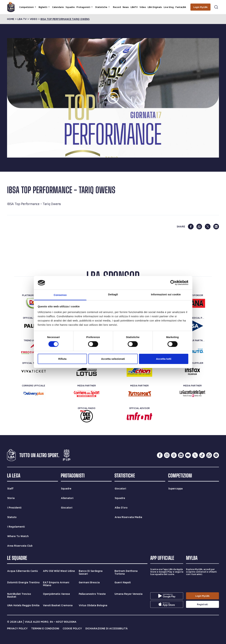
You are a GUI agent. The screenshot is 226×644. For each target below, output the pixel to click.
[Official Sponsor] (192, 303)
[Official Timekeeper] (87, 371)
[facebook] (191, 227)
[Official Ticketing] (34, 371)
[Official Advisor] (139, 416)
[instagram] (167, 455)
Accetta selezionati (113, 359)
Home (11, 19)
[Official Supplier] (192, 371)
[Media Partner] (87, 394)
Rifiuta (62, 359)
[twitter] (208, 227)
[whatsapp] (199, 227)
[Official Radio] (87, 416)
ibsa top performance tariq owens (65, 19)
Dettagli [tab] (113, 294)
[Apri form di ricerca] (216, 7)
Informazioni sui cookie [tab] (166, 294)
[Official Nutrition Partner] (139, 371)
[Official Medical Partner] (192, 326)
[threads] (174, 455)
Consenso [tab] (60, 295)
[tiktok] (202, 455)
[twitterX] (195, 455)
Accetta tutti (164, 359)
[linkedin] (216, 227)
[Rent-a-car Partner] (192, 348)
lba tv (22, 19)
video (34, 19)
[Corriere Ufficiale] (34, 394)
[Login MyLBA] (200, 7)
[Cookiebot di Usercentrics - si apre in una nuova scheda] (173, 283)
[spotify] (216, 455)
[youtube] (188, 455)
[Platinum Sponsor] (34, 303)
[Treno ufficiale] (34, 348)
